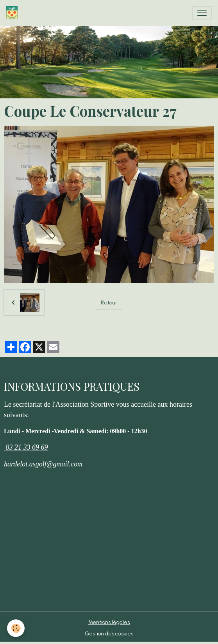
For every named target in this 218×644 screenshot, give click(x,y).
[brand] (13, 13)
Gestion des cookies (109, 634)
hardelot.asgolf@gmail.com (43, 464)
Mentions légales (109, 622)
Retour (109, 303)
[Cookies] (16, 628)
